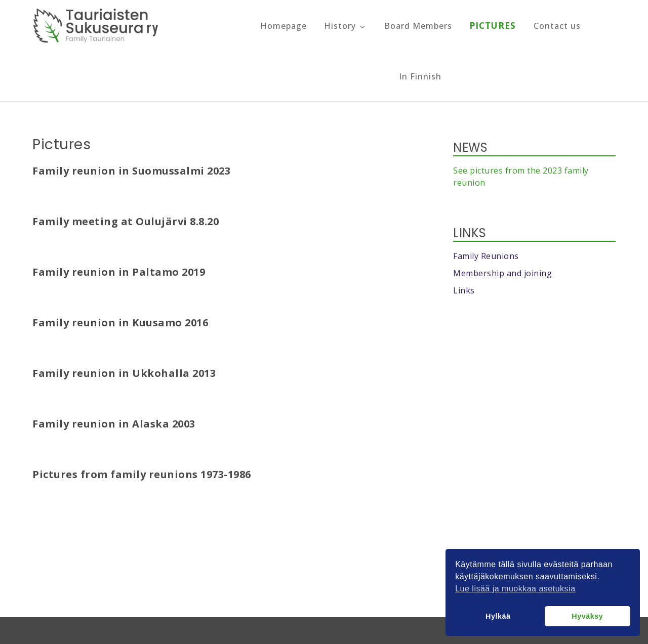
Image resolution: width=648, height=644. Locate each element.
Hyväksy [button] (587, 616)
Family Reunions (486, 256)
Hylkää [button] (498, 616)
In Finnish (420, 76)
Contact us (557, 26)
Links (464, 290)
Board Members (418, 26)
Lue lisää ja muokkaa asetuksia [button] (515, 589)
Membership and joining (502, 273)
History (345, 26)
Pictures (493, 25)
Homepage (283, 26)
